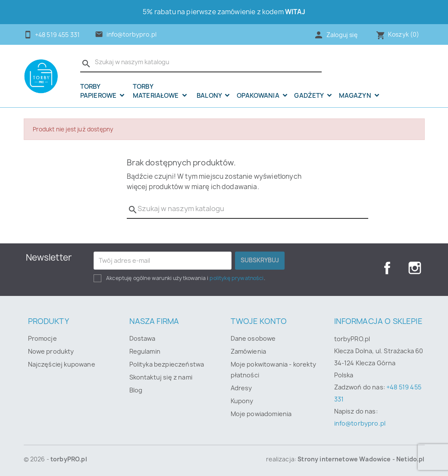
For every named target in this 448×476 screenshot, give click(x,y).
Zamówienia (249, 351)
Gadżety (309, 96)
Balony (210, 96)
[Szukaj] (201, 62)
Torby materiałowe (157, 91)
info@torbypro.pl (132, 34)
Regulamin (145, 351)
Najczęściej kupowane (62, 364)
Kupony (242, 401)
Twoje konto (259, 321)
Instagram (415, 268)
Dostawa (143, 338)
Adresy (241, 388)
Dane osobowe (253, 338)
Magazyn (356, 96)
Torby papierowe (99, 91)
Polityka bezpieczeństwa (167, 364)
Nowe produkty (51, 351)
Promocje (42, 338)
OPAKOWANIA (259, 96)
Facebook (387, 268)
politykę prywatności (237, 278)
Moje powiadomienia (261, 414)
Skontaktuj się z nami (161, 377)
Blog (136, 390)
